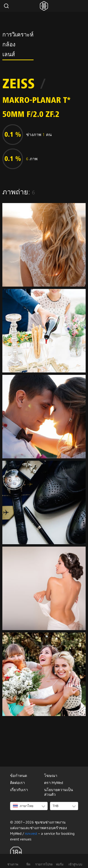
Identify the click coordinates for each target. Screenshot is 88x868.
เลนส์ (9, 55)
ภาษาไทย (23, 806)
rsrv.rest (31, 833)
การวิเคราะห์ (18, 35)
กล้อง (9, 45)
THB (55, 806)
